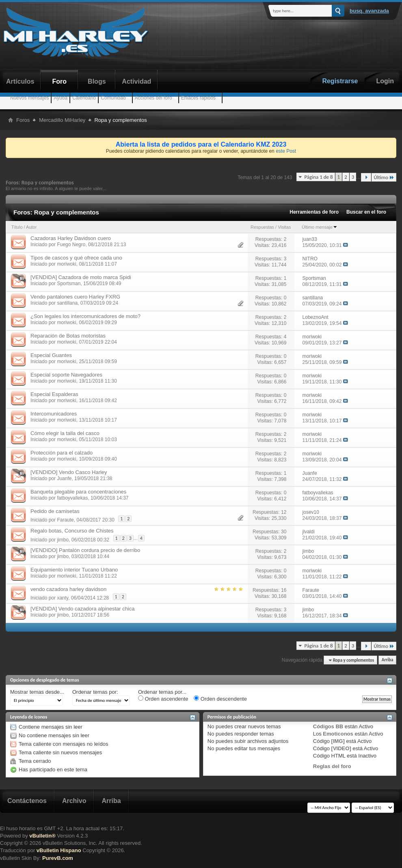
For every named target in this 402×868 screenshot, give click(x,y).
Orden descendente (220, 699)
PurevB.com (58, 858)
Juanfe (64, 478)
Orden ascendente (163, 699)
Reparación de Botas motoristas (68, 336)
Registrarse (340, 81)
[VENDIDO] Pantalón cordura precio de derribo (85, 550)
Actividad (136, 81)
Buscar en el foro (366, 212)
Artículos (20, 81)
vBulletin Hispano (59, 850)
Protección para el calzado (62, 453)
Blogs (97, 81)
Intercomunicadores (54, 414)
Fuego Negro (71, 245)
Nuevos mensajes (29, 98)
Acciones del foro (153, 98)
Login (385, 81)
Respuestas (262, 227)
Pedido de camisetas (55, 511)
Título (17, 227)
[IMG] (338, 741)
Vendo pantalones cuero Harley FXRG (75, 297)
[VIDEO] (341, 748)
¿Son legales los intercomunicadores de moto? (85, 316)
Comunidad (113, 98)
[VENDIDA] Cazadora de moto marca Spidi (81, 277)
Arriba (388, 660)
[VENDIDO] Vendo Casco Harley (69, 472)
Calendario (84, 98)
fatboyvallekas (72, 498)
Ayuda (61, 98)
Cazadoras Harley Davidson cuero (71, 238)
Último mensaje (320, 227)
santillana (67, 303)
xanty (63, 598)
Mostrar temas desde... (37, 692)
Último (384, 177)
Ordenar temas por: (95, 692)
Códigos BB (328, 726)
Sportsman (69, 284)
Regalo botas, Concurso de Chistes (72, 531)
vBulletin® (42, 836)
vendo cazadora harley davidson (68, 589)
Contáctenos (27, 801)
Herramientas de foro (314, 212)
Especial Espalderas (54, 394)
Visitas (284, 227)
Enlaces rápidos (198, 98)
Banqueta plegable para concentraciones (78, 492)
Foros (23, 120)
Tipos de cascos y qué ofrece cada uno (76, 258)
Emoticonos (338, 734)
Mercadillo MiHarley (62, 120)
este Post (286, 151)
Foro (60, 81)
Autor (31, 227)
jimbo (63, 539)
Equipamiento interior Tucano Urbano (74, 570)
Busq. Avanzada (369, 11)
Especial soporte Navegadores (66, 375)
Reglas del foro (332, 766)
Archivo (74, 801)
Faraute (65, 520)
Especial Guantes (51, 355)
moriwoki (66, 264)
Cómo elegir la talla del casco (65, 433)
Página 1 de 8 (318, 177)
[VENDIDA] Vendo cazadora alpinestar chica (83, 609)
